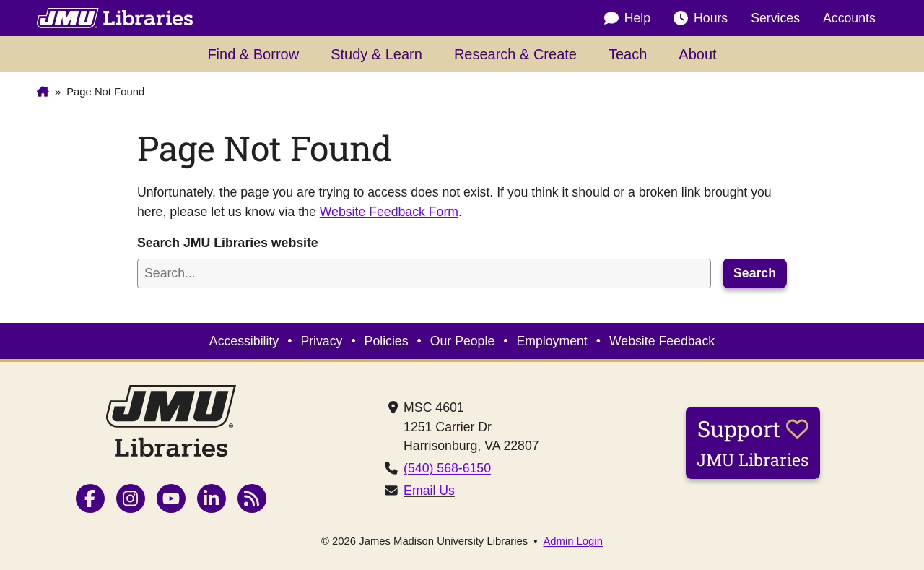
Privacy (321, 341)
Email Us (429, 491)
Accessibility (244, 341)
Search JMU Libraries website (228, 243)
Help (627, 18)
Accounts (849, 18)
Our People (462, 341)
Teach (628, 54)
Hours (701, 18)
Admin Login (572, 541)
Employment (552, 341)
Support (753, 442)
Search (755, 273)
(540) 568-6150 (447, 468)
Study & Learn (376, 54)
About (697, 54)
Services (775, 18)
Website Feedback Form (389, 212)
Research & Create (515, 54)
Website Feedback (662, 341)
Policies (387, 341)
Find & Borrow (253, 54)
